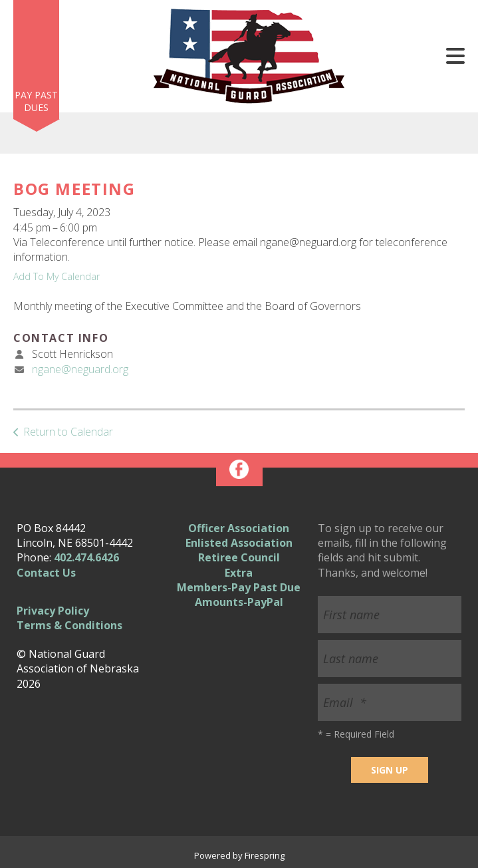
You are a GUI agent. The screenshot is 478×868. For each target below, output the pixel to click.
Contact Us (46, 573)
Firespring (265, 855)
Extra (239, 573)
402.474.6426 (86, 557)
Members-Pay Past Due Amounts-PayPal (239, 595)
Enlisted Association (239, 543)
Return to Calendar (68, 432)
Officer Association (239, 528)
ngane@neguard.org (80, 369)
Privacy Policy (53, 611)
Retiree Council (239, 557)
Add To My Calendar (57, 276)
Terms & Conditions (69, 625)
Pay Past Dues (36, 101)
